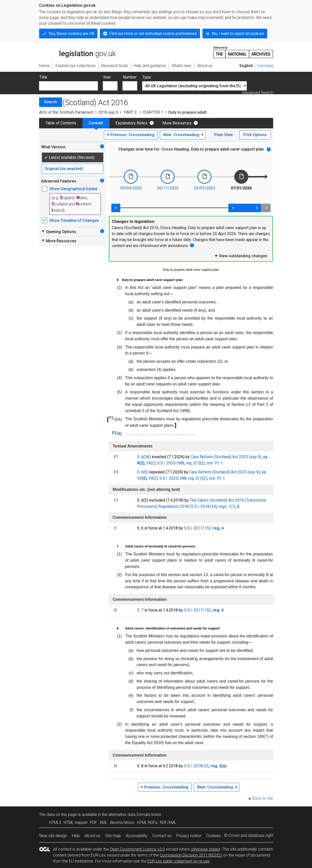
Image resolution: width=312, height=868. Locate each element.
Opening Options (59, 232)
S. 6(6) (143, 472)
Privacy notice (189, 836)
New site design (53, 836)
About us (92, 836)
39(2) (151, 463)
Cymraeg (265, 66)
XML (103, 823)
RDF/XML (168, 823)
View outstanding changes (241, 256)
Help (76, 836)
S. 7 (140, 610)
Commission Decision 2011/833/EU (191, 855)
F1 (112, 418)
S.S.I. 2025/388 (171, 463)
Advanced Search (258, 93)
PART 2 (130, 112)
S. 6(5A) (144, 457)
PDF (94, 823)
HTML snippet (76, 823)
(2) (203, 463)
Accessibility (137, 836)
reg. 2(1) (193, 463)
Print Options (255, 135)
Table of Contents (61, 123)
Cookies (213, 836)
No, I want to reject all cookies (238, 34)
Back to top (263, 798)
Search (51, 102)
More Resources (177, 123)
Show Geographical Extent (73, 189)
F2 (114, 433)
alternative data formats (129, 815)
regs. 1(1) (227, 506)
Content (96, 123)
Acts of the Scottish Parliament (66, 112)
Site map (113, 836)
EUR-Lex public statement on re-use (179, 861)
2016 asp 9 (108, 112)
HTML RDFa (147, 823)
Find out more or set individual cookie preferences (153, 34)
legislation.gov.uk (77, 52)
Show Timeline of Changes (74, 220)
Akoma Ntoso (122, 823)
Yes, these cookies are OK (71, 34)
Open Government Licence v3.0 (137, 849)
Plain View (223, 135)
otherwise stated (205, 849)
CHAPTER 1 (153, 112)
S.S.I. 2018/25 (196, 766)
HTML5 (55, 823)
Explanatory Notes (131, 123)
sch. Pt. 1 (215, 463)
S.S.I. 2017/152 (197, 528)
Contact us (162, 836)
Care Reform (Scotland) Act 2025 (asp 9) (226, 457)
